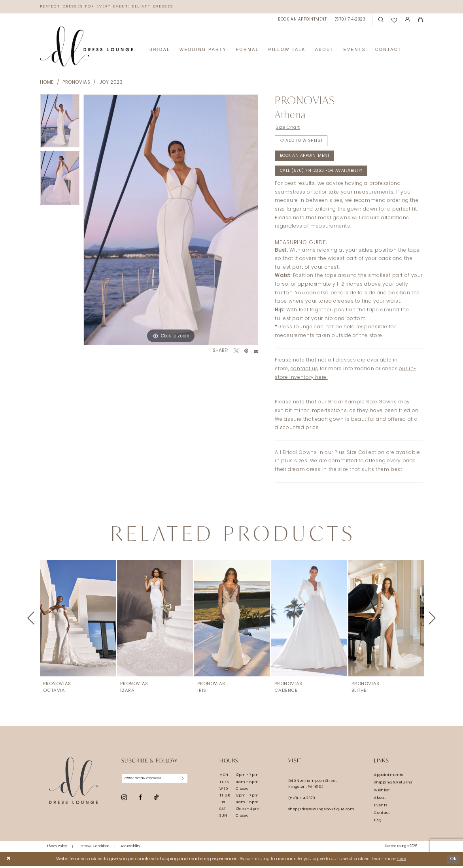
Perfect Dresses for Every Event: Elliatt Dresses (109, 7)
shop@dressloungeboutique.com (321, 812)
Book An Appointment (305, 158)
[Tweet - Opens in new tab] (236, 352)
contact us (304, 371)
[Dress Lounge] (73, 783)
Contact (382, 815)
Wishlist (382, 792)
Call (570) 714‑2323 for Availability (323, 174)
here (401, 861)
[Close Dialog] (9, 861)
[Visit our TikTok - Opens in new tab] (156, 800)
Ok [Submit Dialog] (453, 861)
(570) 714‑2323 (302, 801)
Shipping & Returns (393, 785)
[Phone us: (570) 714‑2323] (350, 20)
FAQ (378, 822)
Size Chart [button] (289, 128)
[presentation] (78, 621)
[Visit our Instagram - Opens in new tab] (124, 800)
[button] (407, 20)
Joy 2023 (111, 83)
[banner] (87, 47)
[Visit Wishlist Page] (394, 20)
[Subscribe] (185, 781)
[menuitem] (302, 20)
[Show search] (381, 20)
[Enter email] (156, 781)
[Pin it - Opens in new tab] (246, 352)
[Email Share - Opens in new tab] (256, 352)
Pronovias (77, 83)
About (380, 800)
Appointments (388, 777)
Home (47, 83)
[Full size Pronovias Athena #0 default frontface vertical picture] (171, 220)
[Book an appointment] (302, 20)
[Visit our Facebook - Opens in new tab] (140, 800)
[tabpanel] (60, 123)
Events (381, 807)
